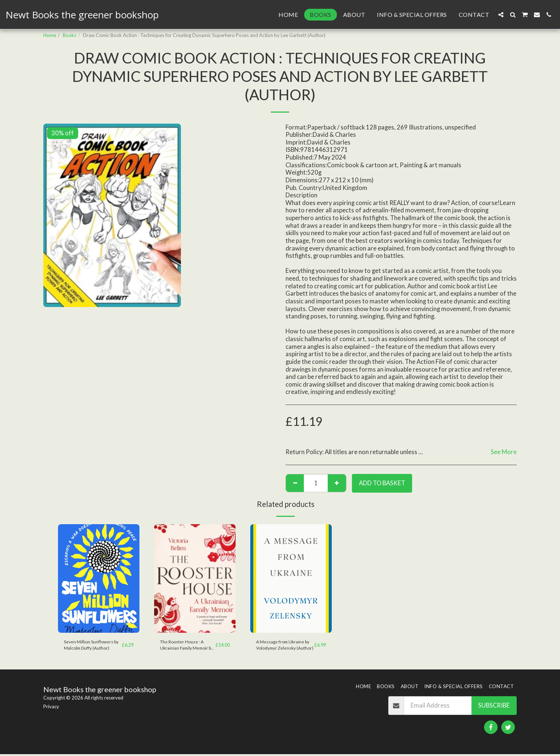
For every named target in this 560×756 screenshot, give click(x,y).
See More (504, 452)
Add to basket (382, 483)
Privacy (51, 708)
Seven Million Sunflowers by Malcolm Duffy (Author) (92, 646)
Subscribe (494, 707)
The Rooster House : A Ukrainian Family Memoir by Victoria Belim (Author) (187, 646)
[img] (99, 578)
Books (70, 35)
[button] (501, 15)
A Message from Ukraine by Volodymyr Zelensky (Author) (282, 646)
